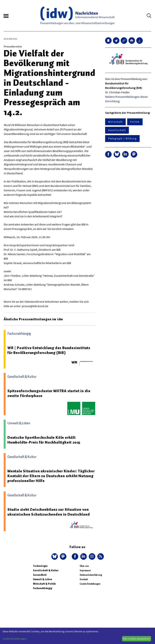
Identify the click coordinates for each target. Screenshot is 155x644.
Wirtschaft (115, 122)
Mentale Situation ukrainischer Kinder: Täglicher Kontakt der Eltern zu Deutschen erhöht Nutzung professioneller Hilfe (51, 476)
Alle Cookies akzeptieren (136, 639)
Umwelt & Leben (43, 579)
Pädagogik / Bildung (122, 138)
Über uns (84, 566)
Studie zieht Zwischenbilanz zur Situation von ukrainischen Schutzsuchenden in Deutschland (49, 512)
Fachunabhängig (43, 588)
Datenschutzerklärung (91, 575)
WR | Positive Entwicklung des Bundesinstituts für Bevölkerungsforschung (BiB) (49, 350)
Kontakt (84, 579)
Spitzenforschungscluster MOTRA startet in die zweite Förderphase (49, 393)
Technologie (40, 566)
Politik (135, 122)
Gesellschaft (117, 130)
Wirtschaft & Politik (44, 584)
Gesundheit (40, 575)
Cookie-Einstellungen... (15, 639)
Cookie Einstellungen (90, 584)
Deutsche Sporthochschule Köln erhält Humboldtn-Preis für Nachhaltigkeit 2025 (44, 440)
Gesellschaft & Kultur (46, 570)
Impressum (85, 570)
